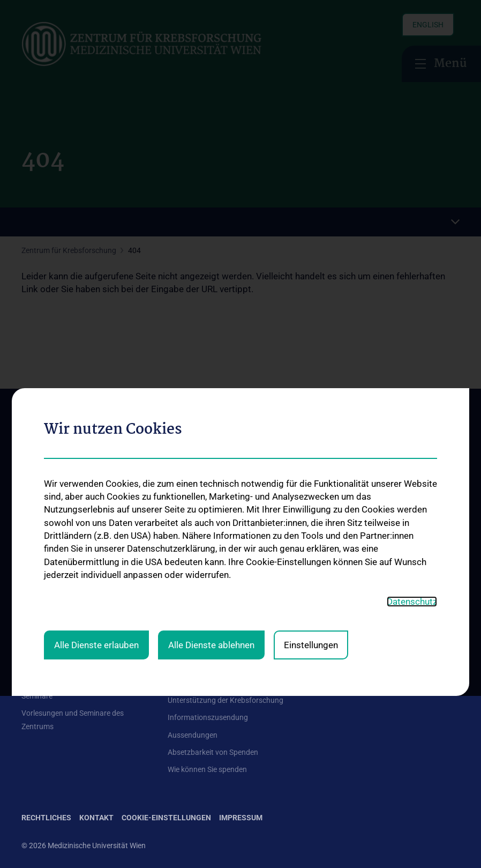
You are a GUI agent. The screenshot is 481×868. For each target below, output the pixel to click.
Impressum (241, 818)
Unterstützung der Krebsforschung (226, 700)
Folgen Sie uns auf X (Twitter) (379, 663)
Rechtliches (46, 818)
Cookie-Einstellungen (166, 818)
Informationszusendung (208, 717)
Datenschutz (412, 464)
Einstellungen (311, 508)
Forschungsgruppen (201, 618)
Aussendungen (193, 735)
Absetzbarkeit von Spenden (213, 752)
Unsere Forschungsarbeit (209, 683)
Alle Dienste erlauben (96, 508)
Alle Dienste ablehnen (211, 508)
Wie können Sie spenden (207, 769)
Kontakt (35, 622)
